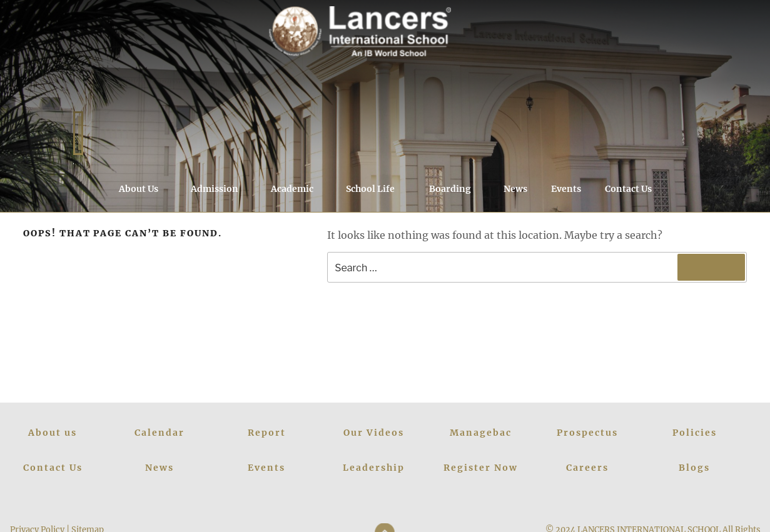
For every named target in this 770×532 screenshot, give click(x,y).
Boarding (456, 189)
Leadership (374, 468)
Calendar (160, 433)
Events (566, 189)
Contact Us (628, 189)
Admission (220, 189)
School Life (376, 189)
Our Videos (374, 433)
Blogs (694, 468)
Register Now (481, 468)
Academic (298, 189)
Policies (695, 433)
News (515, 189)
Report (267, 433)
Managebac (481, 433)
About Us (144, 189)
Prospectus (587, 433)
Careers (587, 468)
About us (53, 433)
